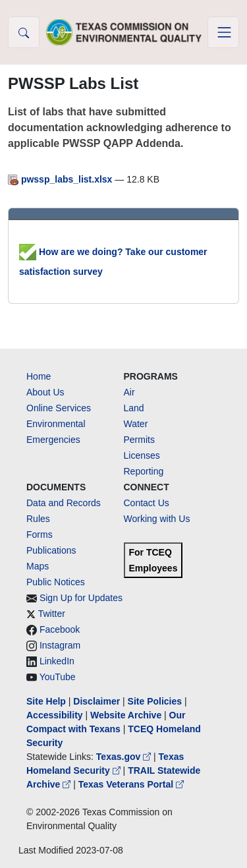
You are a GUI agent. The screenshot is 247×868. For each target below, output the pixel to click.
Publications (51, 550)
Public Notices (56, 582)
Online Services (59, 408)
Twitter (52, 614)
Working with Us (157, 519)
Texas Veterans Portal (131, 784)
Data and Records (64, 503)
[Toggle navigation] (223, 32)
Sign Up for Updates (81, 598)
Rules (38, 519)
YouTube (58, 677)
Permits (139, 440)
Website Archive (126, 715)
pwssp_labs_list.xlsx (61, 179)
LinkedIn (57, 661)
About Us (45, 392)
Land (134, 408)
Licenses (142, 455)
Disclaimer (96, 701)
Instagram (60, 645)
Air (129, 392)
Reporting (144, 471)
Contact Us (147, 503)
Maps (38, 566)
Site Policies (155, 701)
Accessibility (56, 715)
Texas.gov (125, 757)
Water (136, 424)
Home (39, 376)
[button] (24, 32)
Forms (40, 535)
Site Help (46, 701)
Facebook (60, 629)
